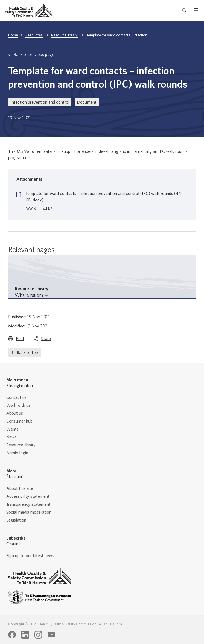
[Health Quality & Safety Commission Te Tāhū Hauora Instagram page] (38, 635)
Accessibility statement (28, 496)
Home (13, 35)
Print (20, 340)
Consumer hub (19, 421)
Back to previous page (34, 55)
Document (87, 102)
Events (12, 429)
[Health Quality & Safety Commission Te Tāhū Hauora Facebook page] (12, 635)
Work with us (18, 405)
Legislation (16, 520)
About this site (20, 488)
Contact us (16, 397)
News (11, 437)
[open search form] (184, 10)
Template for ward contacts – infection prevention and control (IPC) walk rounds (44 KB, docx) (103, 197)
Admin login (17, 453)
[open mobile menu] (196, 10)
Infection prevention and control (40, 102)
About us (15, 413)
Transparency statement (28, 504)
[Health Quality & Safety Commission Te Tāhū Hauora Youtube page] (51, 635)
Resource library (65, 35)
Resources (34, 35)
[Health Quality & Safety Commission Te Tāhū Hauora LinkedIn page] (25, 635)
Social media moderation (29, 512)
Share (46, 340)
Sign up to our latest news (30, 556)
